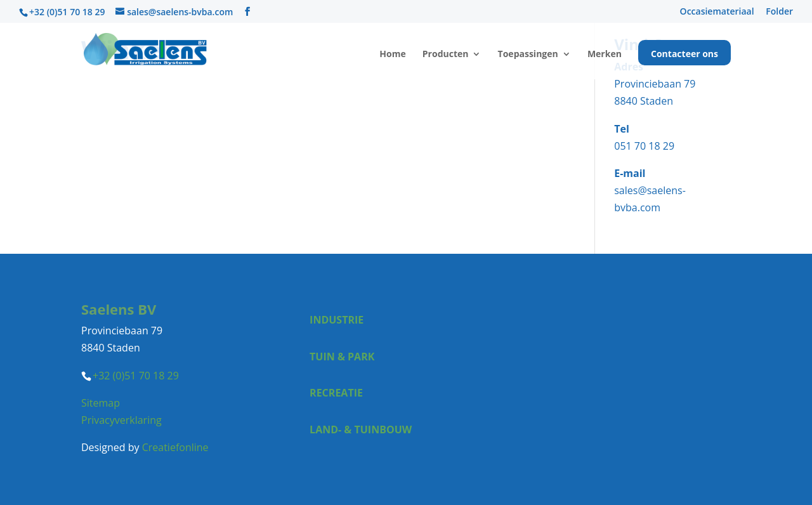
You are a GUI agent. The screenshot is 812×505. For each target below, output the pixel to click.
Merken (605, 55)
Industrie (337, 320)
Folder (779, 12)
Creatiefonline (175, 447)
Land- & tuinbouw (361, 430)
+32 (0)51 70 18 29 (67, 12)
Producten (446, 55)
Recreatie (336, 393)
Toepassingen (528, 55)
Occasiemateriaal (717, 12)
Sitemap (101, 403)
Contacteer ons (684, 55)
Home (392, 55)
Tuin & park (342, 357)
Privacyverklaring (121, 420)
